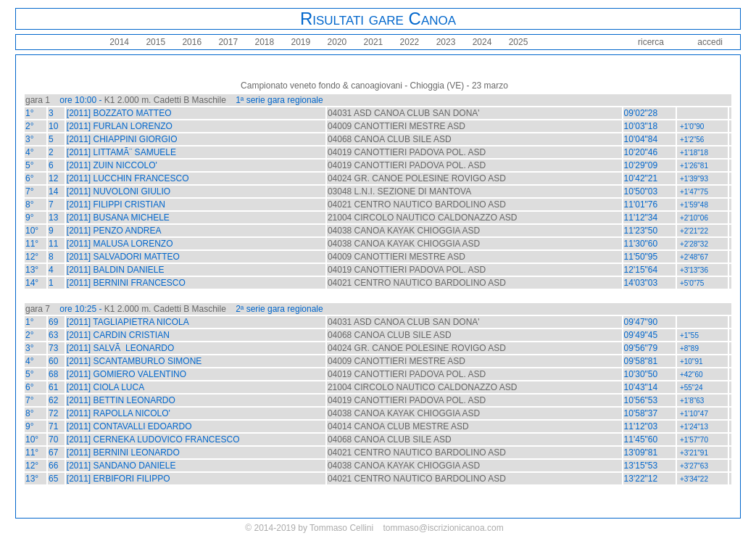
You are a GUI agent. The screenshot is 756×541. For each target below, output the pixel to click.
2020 (336, 42)
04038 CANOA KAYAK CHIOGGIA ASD (404, 231)
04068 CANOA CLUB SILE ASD (390, 139)
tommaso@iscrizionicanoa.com (443, 528)
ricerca (651, 42)
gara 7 (38, 309)
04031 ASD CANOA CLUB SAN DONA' (404, 113)
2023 (444, 42)
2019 (299, 42)
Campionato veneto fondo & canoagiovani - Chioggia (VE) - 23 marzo (374, 86)
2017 (227, 42)
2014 (119, 42)
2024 (481, 42)
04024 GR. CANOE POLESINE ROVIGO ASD (417, 178)
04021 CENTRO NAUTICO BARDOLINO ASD (417, 205)
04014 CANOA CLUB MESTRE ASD (398, 426)
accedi (710, 42)
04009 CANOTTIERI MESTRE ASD (396, 126)
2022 (408, 42)
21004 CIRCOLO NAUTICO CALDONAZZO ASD (422, 218)
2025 (517, 42)
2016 (191, 42)
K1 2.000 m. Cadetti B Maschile (165, 100)
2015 (154, 42)
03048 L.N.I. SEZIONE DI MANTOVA (399, 191)
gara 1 (38, 100)
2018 (263, 42)
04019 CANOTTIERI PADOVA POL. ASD (407, 152)
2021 (372, 42)
